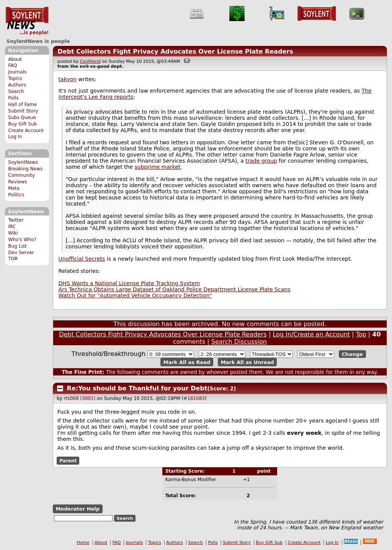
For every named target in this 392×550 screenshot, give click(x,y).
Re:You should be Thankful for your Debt (137, 388)
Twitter (16, 220)
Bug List (17, 246)
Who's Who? (22, 240)
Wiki (13, 233)
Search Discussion (239, 342)
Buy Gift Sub (22, 124)
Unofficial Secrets (82, 259)
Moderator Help (78, 509)
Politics (16, 195)
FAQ (12, 65)
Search (16, 91)
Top (361, 334)
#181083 (194, 398)
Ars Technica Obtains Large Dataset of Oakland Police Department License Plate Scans (175, 289)
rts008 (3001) (80, 398)
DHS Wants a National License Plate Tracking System (129, 283)
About (15, 59)
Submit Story (23, 111)
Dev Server (21, 253)
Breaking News (25, 169)
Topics (15, 78)
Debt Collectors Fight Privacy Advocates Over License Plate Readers (175, 51)
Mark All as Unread (247, 362)
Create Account (26, 131)
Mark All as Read (187, 362)
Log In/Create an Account (311, 334)
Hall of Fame (22, 104)
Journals (17, 72)
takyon (68, 79)
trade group (261, 161)
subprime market (158, 167)
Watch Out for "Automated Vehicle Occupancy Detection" (135, 295)
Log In (15, 137)
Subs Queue (22, 118)
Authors (17, 85)
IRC (12, 227)
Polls (13, 98)
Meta (14, 188)
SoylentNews (27, 21)
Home (83, 543)
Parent (68, 460)
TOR (13, 259)
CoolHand (90, 61)
